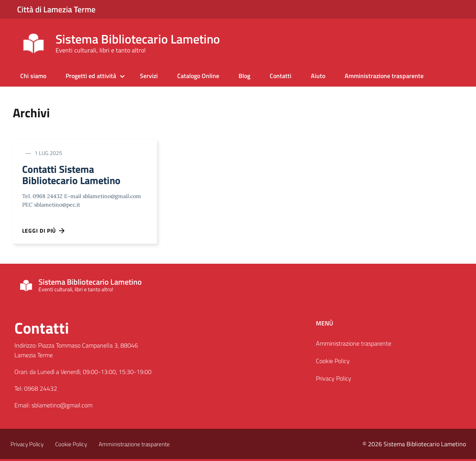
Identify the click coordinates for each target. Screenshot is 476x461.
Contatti (281, 76)
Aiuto (318, 76)
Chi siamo (33, 76)
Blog (244, 76)
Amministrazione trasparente (384, 76)
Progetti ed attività (91, 76)
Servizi (149, 76)
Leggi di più (44, 233)
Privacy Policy (334, 380)
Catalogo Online (198, 76)
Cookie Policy (333, 363)
